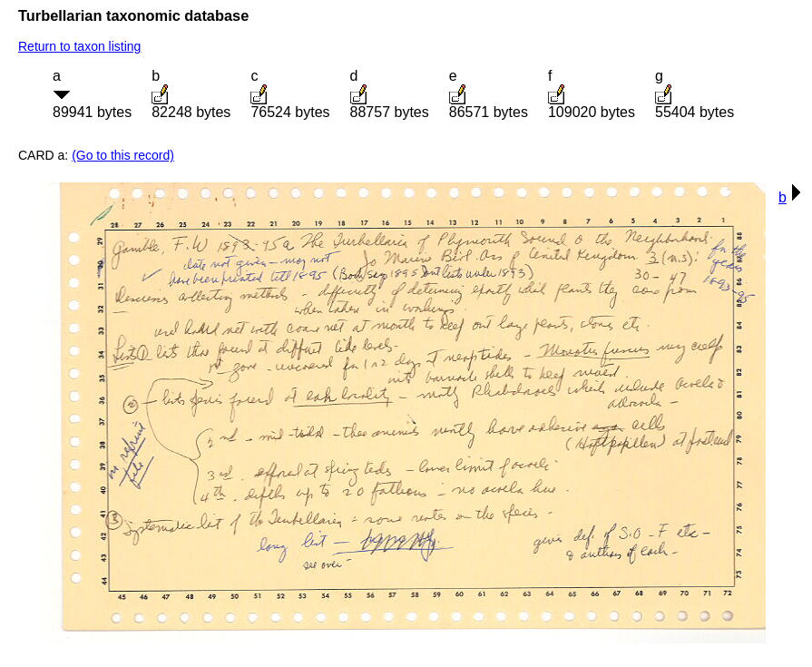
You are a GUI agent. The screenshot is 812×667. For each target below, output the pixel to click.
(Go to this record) (123, 155)
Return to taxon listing (79, 46)
